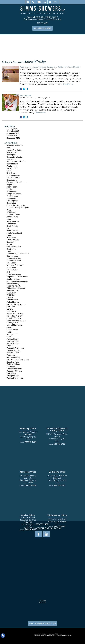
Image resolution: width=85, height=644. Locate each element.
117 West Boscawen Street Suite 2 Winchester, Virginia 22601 (57, 481)
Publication (11, 355)
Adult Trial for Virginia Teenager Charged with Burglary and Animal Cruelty (50, 67)
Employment (12, 166)
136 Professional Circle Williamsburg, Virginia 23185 (57, 565)
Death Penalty (12, 226)
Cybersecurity (12, 180)
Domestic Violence (14, 261)
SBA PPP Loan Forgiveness (18, 360)
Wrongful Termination (15, 378)
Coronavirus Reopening (16, 205)
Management (12, 169)
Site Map (43, 601)
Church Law (11, 173)
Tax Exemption (12, 196)
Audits (9, 332)
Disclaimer (43, 603)
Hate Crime (11, 238)
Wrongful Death (13, 376)
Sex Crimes (11, 249)
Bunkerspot (11, 159)
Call (33, 2)
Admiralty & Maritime (15, 145)
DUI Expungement (14, 274)
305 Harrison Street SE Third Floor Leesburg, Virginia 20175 (28, 479)
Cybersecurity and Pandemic (18, 254)
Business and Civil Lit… (16, 162)
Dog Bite (10, 346)
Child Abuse (11, 224)
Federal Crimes (13, 302)
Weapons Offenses (14, 371)
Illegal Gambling (13, 240)
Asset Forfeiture (13, 221)
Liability (10, 189)
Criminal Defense (13, 215)
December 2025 (13, 131)
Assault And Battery (14, 150)
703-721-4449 (30, 529)
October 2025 (12, 136)
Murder (9, 244)
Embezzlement (13, 231)
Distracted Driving (14, 258)
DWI (8, 228)
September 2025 (13, 138)
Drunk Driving (12, 270)
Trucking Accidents (14, 350)
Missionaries (12, 192)
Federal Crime (12, 300)
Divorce (10, 297)
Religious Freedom (14, 194)
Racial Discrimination (15, 314)
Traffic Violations (13, 364)
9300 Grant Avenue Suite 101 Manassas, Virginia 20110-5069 (28, 523)
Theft (9, 251)
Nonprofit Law (12, 330)
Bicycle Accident (13, 343)
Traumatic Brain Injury (15, 348)
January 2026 (12, 129)
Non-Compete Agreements (17, 281)
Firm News (11, 307)
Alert (8, 148)
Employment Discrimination (17, 277)
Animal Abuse (25, 95)
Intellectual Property (14, 316)
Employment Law (13, 279)
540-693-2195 (59, 488)
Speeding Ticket (13, 362)
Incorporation (12, 187)
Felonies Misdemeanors (16, 304)
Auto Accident (12, 152)
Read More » (68, 84)
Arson (9, 219)
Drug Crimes (12, 263)
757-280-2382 (59, 570)
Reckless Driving (13, 357)
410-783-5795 (59, 529)
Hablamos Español (42, 28)
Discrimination (12, 256)
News (9, 327)
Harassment (11, 311)
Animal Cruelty (12, 217)
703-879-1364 (30, 486)
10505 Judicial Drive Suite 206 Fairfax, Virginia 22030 (28, 567)
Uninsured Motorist (14, 369)
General (10, 309)
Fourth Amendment (14, 233)
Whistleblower (12, 373)
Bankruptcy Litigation (15, 157)
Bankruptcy (11, 155)
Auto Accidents (13, 341)
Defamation (11, 203)
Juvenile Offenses (14, 318)
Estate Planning (13, 284)
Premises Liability (14, 353)
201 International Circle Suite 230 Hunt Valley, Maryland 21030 (57, 523)
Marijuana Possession (15, 265)
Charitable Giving (13, 175)
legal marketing (51, 636)
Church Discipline (14, 178)
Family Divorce (13, 291)
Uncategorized (12, 367)
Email (39, 2)
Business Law (12, 164)
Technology (11, 198)
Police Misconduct (14, 247)
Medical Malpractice (14, 325)
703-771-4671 (42, 23)
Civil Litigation (12, 201)
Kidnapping (11, 242)
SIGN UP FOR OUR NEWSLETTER (43, 623)
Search (45, 2)
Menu (55, 2)
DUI (8, 272)
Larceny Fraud (12, 323)
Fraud (9, 235)
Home (28, 2)
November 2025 (13, 133)
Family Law (11, 293)
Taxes (9, 171)
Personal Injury (13, 339)
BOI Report (11, 212)
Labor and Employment (16, 320)
